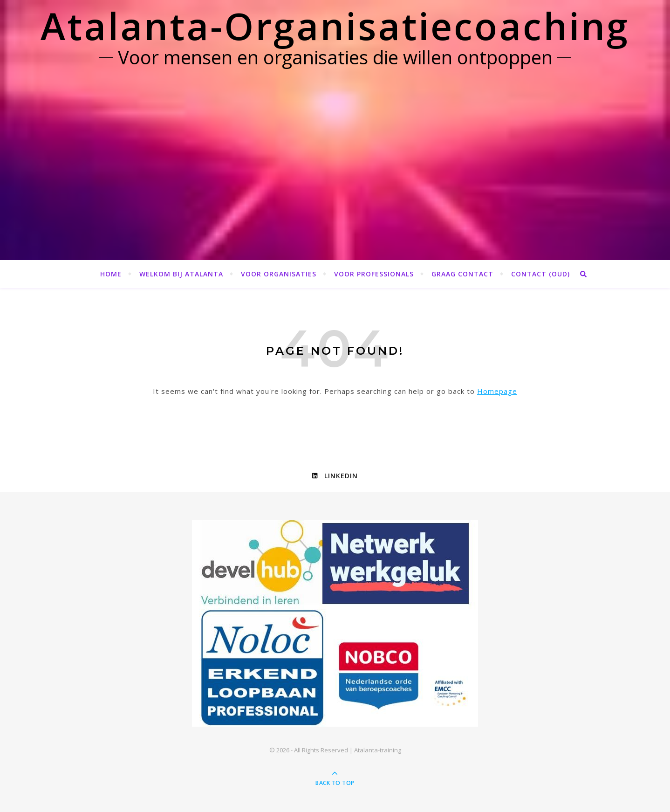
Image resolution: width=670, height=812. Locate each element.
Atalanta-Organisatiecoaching (335, 25)
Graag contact (462, 274)
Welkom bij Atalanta (181, 274)
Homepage (497, 391)
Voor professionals (374, 274)
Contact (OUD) (540, 274)
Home (111, 274)
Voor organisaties (279, 274)
